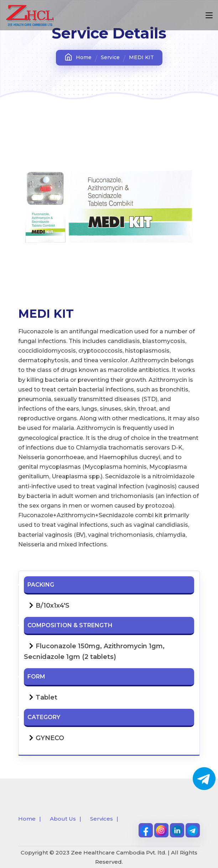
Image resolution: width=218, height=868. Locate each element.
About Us (63, 819)
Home (78, 57)
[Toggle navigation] (209, 16)
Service (110, 57)
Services (102, 819)
